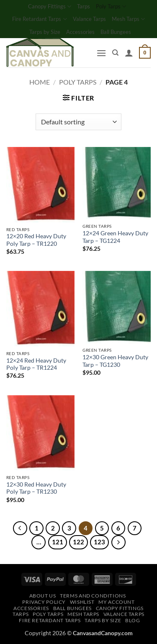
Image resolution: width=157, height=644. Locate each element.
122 (78, 542)
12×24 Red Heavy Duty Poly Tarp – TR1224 (36, 364)
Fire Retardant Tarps (39, 19)
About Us (43, 596)
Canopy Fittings (50, 6)
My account (116, 602)
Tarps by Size (45, 32)
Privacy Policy (44, 602)
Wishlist (82, 602)
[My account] (129, 53)
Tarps (84, 6)
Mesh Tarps (128, 19)
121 (58, 542)
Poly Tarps (111, 6)
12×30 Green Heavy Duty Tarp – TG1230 (115, 361)
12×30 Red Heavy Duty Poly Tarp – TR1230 (36, 488)
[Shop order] (78, 122)
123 (99, 542)
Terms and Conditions (93, 596)
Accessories (80, 32)
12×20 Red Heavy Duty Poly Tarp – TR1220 (36, 240)
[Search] (115, 53)
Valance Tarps (89, 19)
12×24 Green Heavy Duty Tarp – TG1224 (115, 237)
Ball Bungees (116, 32)
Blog (133, 620)
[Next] (118, 542)
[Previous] (20, 528)
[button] (101, 53)
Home (40, 82)
